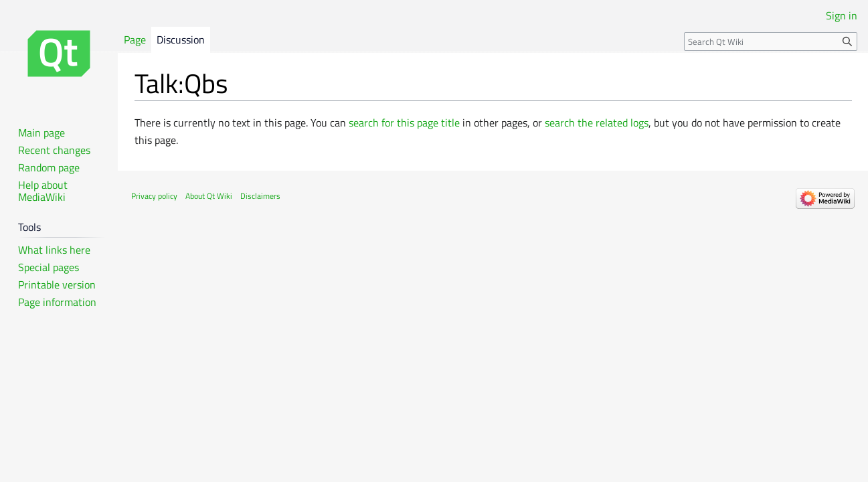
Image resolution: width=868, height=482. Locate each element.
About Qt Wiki (209, 196)
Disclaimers (260, 196)
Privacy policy (154, 196)
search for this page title (404, 123)
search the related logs (597, 123)
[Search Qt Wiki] (771, 42)
